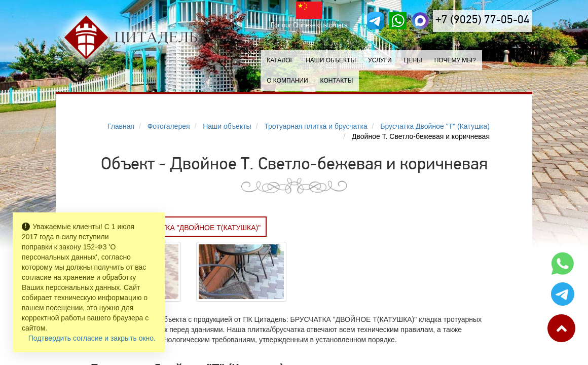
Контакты (337, 81)
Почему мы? (455, 60)
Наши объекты (331, 60)
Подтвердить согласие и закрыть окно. (92, 338)
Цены (413, 60)
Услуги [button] (380, 60)
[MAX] (420, 21)
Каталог (280, 60)
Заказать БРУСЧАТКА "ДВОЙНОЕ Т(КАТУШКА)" (179, 228)
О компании (287, 81)
